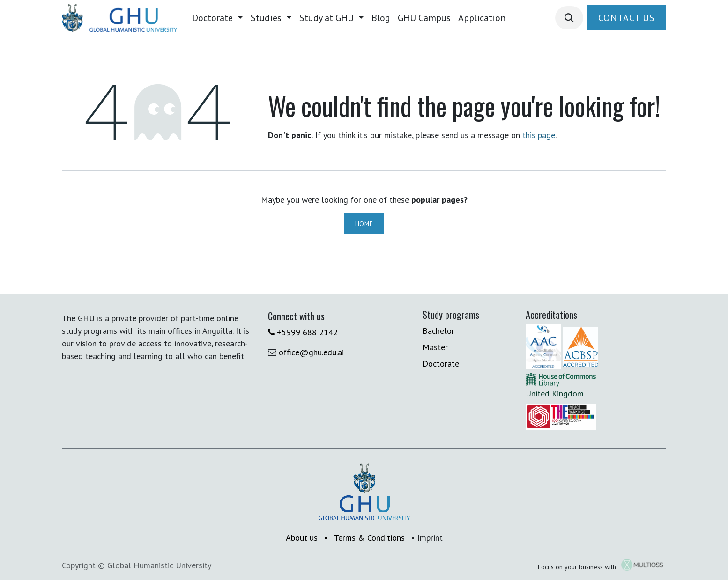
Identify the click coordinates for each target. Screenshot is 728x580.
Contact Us (627, 18)
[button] (569, 18)
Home (364, 224)
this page (539, 135)
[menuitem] (218, 18)
